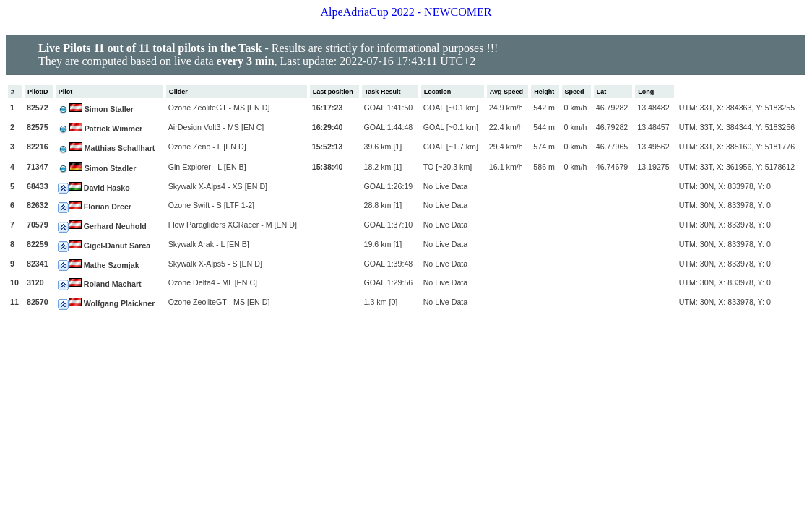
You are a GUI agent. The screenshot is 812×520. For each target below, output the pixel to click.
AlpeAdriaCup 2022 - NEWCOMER (406, 12)
